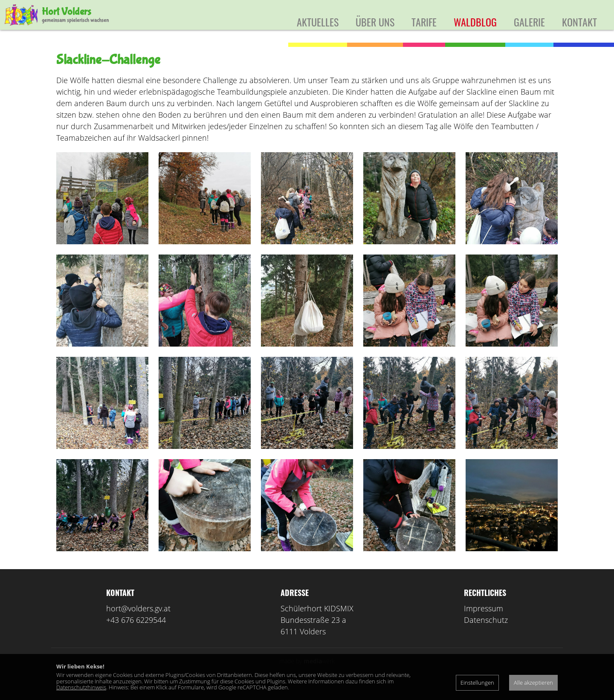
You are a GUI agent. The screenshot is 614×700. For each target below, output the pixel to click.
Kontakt (579, 22)
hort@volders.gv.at (138, 621)
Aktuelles (318, 22)
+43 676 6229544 (136, 633)
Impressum (484, 621)
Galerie (529, 22)
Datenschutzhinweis (81, 687)
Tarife (424, 22)
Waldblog (475, 22)
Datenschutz (486, 633)
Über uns (375, 22)
